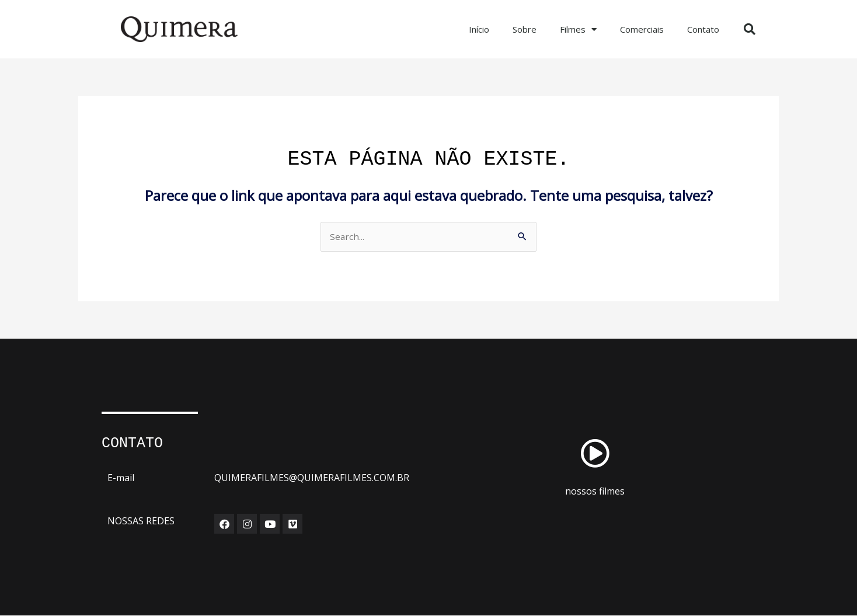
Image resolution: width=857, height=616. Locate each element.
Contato (703, 29)
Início (479, 29)
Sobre (525, 29)
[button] (750, 29)
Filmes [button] (578, 29)
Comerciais (642, 29)
